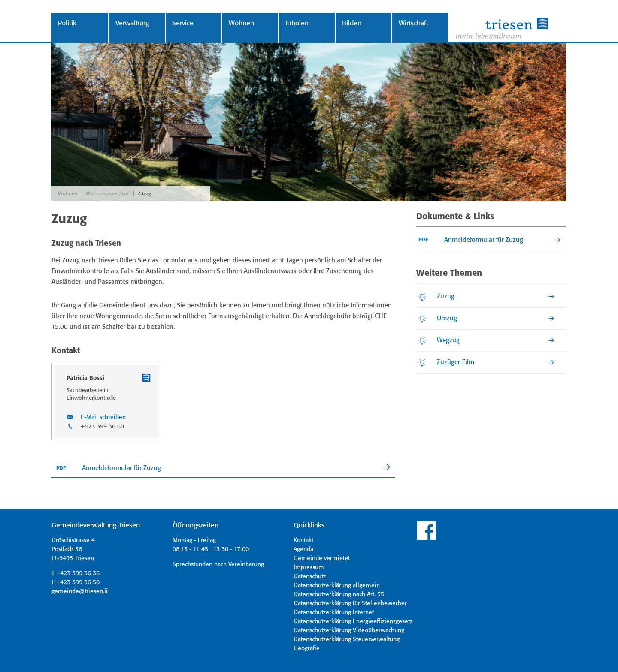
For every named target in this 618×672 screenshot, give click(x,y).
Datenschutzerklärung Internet (334, 612)
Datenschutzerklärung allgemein (337, 585)
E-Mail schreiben (103, 417)
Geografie (307, 648)
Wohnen (241, 23)
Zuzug (144, 194)
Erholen (297, 23)
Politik (67, 23)
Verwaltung (132, 23)
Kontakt (303, 540)
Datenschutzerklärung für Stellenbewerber (350, 603)
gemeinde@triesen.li (80, 591)
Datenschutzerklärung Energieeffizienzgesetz (353, 621)
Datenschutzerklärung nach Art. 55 (339, 594)
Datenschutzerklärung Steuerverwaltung (347, 639)
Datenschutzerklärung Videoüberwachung (349, 630)
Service (183, 23)
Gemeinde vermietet (322, 558)
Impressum (309, 567)
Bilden (352, 23)
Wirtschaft (414, 23)
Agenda (303, 549)
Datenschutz (310, 576)
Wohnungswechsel (108, 194)
